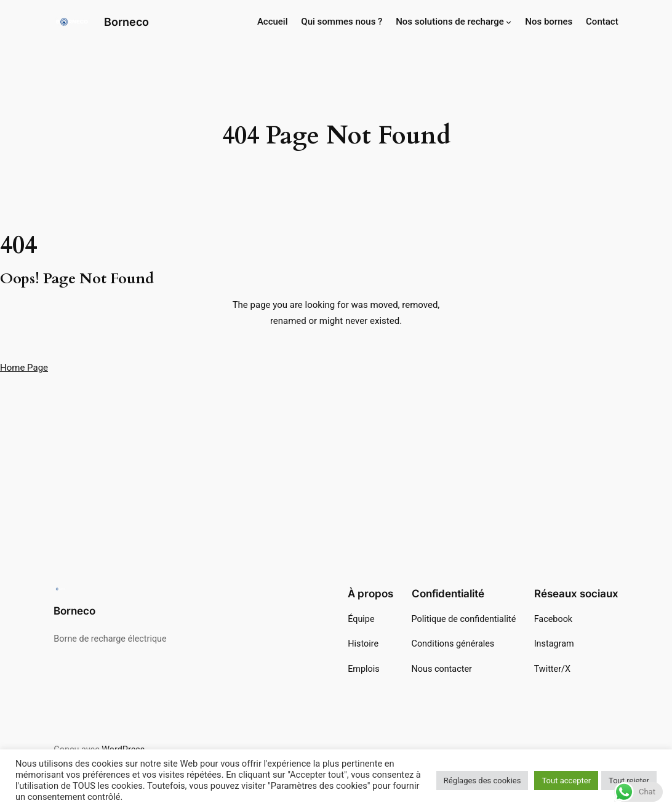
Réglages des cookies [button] (482, 781)
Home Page (24, 368)
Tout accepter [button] (566, 781)
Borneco (126, 22)
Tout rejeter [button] (629, 781)
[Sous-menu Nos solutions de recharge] (509, 22)
